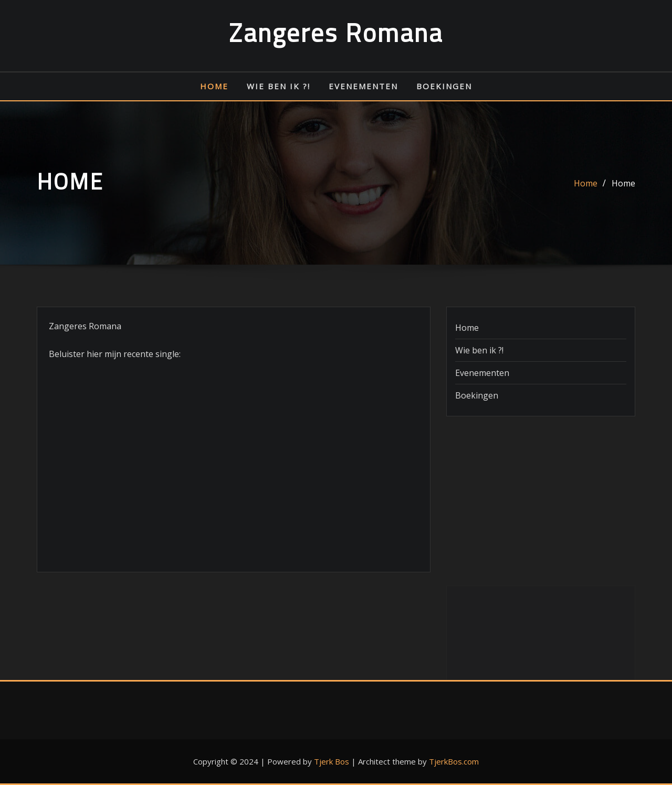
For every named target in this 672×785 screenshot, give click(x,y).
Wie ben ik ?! (279, 86)
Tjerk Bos (332, 761)
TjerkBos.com (454, 761)
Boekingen (444, 86)
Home (214, 86)
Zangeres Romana (336, 33)
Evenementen (363, 86)
